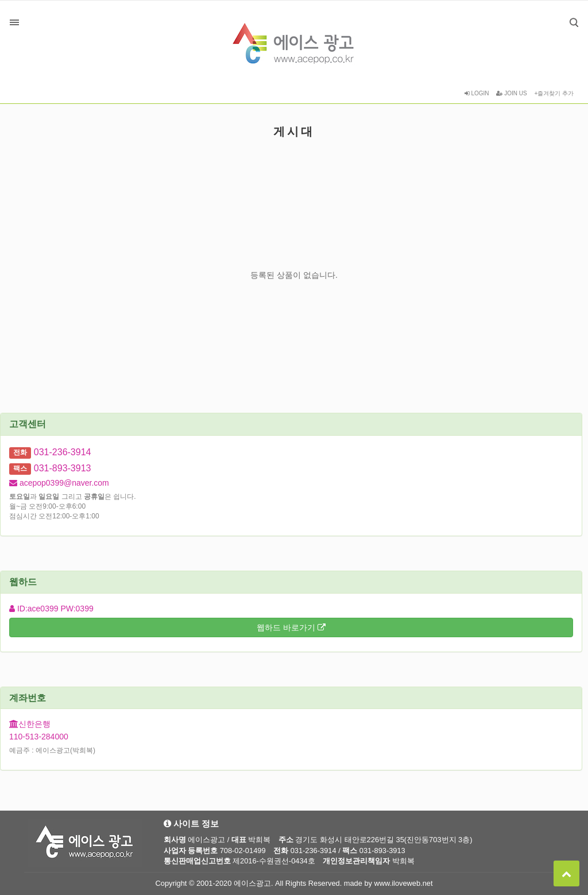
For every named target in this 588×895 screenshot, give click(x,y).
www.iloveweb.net (404, 883)
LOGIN (477, 93)
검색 (565, 14)
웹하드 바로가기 (291, 627)
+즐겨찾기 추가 (554, 93)
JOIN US (511, 93)
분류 (14, 22)
